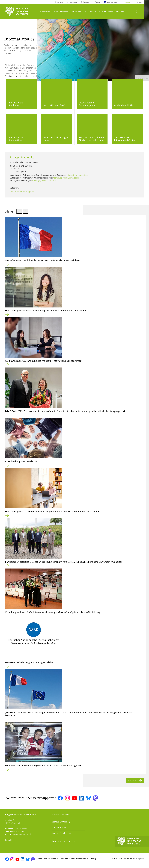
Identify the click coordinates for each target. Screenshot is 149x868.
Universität (45, 11)
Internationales (106, 11)
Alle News (132, 782)
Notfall (98, 2)
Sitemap (93, 861)
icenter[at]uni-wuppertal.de (44, 182)
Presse (72, 861)
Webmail (87, 2)
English (140, 2)
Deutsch (127, 2)
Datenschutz (53, 861)
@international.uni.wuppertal (22, 193)
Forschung (76, 11)
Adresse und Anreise (61, 843)
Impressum (42, 861)
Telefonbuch (73, 2)
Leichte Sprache (112, 2)
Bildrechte (64, 861)
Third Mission (90, 11)
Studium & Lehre (61, 11)
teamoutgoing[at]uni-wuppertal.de (68, 180)
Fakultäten (120, 11)
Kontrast (60, 2)
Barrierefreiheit (82, 861)
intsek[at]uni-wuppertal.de (78, 177)
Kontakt (9, 842)
